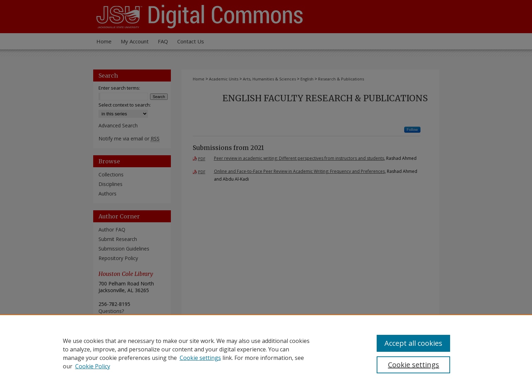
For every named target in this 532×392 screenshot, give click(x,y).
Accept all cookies (413, 343)
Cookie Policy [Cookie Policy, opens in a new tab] (93, 366)
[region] (266, 353)
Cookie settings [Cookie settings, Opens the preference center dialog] (414, 365)
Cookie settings (200, 358)
